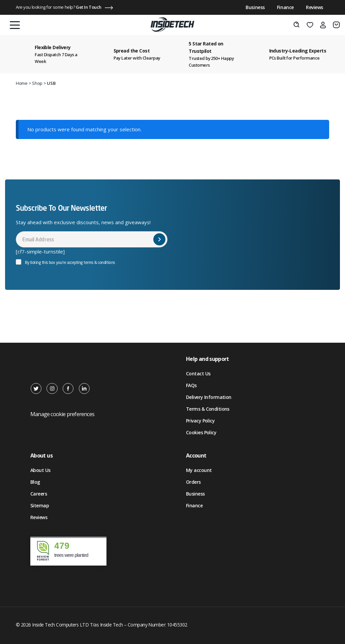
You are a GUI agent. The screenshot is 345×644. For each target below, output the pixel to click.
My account (199, 470)
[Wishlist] (310, 25)
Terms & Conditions (208, 409)
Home (22, 83)
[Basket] (336, 25)
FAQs (191, 385)
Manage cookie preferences (62, 414)
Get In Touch (89, 7)
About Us (40, 470)
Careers (39, 494)
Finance (285, 7)
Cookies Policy (201, 432)
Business (255, 7)
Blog (35, 482)
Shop (37, 83)
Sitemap (40, 505)
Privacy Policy (200, 421)
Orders (193, 482)
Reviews (315, 7)
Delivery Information (209, 397)
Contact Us (198, 374)
